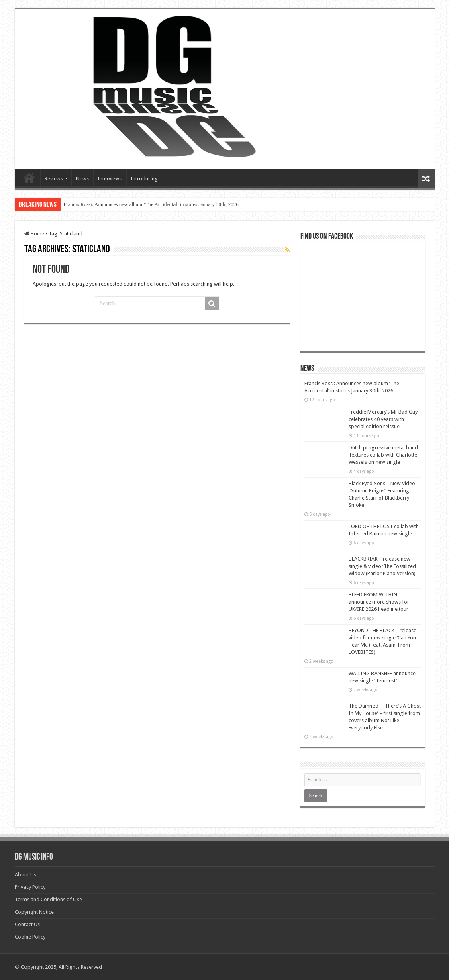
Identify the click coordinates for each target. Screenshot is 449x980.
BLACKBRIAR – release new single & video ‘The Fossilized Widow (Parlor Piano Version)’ (383, 566)
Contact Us (27, 924)
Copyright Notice (34, 912)
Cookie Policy (30, 937)
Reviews (54, 179)
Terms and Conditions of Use (48, 899)
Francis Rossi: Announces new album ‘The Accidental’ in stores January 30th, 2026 (151, 204)
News (82, 179)
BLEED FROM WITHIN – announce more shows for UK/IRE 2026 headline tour (379, 602)
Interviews (110, 179)
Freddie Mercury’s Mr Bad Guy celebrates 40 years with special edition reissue (383, 419)
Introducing (144, 179)
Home (34, 234)
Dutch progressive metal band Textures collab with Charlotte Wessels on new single (383, 455)
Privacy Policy (30, 887)
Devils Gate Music (29, 178)
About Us (26, 875)
